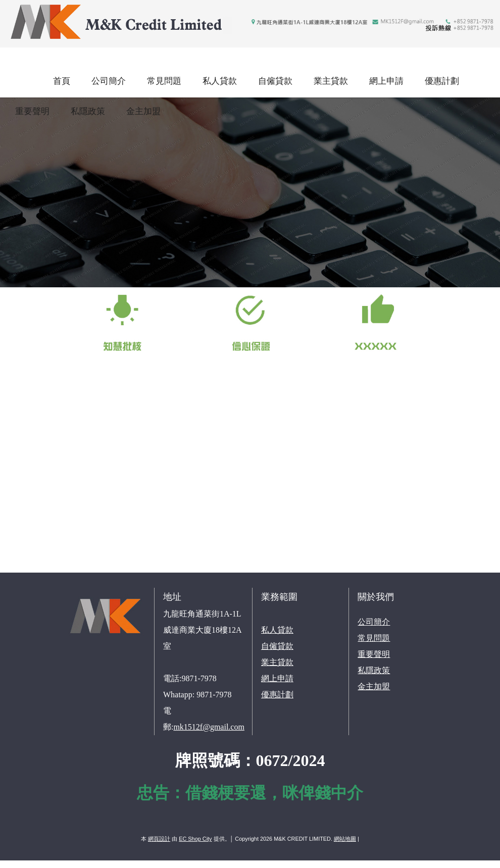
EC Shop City (195, 839)
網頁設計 (159, 839)
